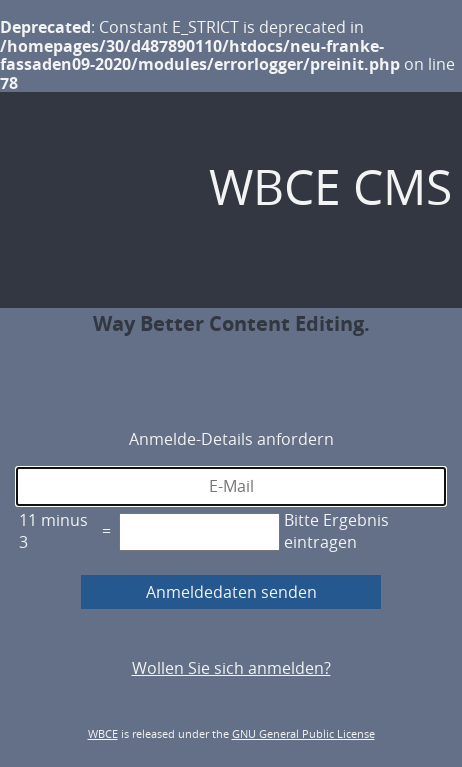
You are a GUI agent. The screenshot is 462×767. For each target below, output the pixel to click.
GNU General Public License (303, 733)
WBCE (103, 733)
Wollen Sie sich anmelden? (231, 668)
